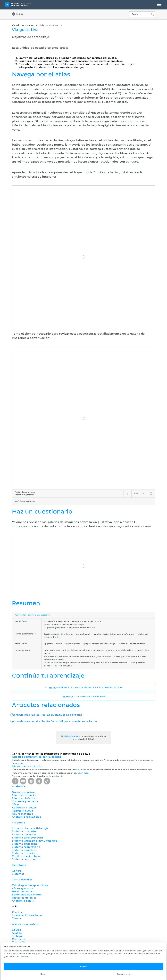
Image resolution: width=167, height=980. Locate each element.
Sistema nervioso (24, 835)
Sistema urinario (23, 853)
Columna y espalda (25, 801)
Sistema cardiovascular (28, 838)
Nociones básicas (24, 792)
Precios (17, 912)
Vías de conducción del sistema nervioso (36, 25)
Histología (19, 865)
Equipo (17, 930)
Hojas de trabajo (23, 892)
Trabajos (18, 936)
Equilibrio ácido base (26, 856)
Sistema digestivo (24, 850)
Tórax (16, 805)
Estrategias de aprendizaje (30, 885)
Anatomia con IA (23, 901)
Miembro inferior (24, 798)
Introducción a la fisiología (30, 828)
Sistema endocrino (25, 844)
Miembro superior (24, 795)
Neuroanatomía (23, 814)
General (17, 871)
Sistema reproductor (26, 859)
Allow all (84, 967)
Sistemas (18, 874)
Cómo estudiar (22, 880)
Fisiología (18, 823)
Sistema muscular (24, 831)
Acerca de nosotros (25, 924)
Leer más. (18, 763)
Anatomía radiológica (26, 817)
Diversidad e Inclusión (27, 767)
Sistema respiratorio (26, 847)
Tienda (16, 918)
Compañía (19, 942)
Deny (43, 974)
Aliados (17, 933)
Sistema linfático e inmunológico (35, 841)
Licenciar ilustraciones (27, 915)
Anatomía (18, 786)
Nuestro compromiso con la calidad (36, 757)
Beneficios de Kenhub (27, 895)
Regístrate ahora (70, 736)
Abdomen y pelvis (24, 808)
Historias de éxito (24, 898)
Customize (123, 974)
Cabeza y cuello (23, 811)
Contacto (18, 939)
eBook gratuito (22, 888)
